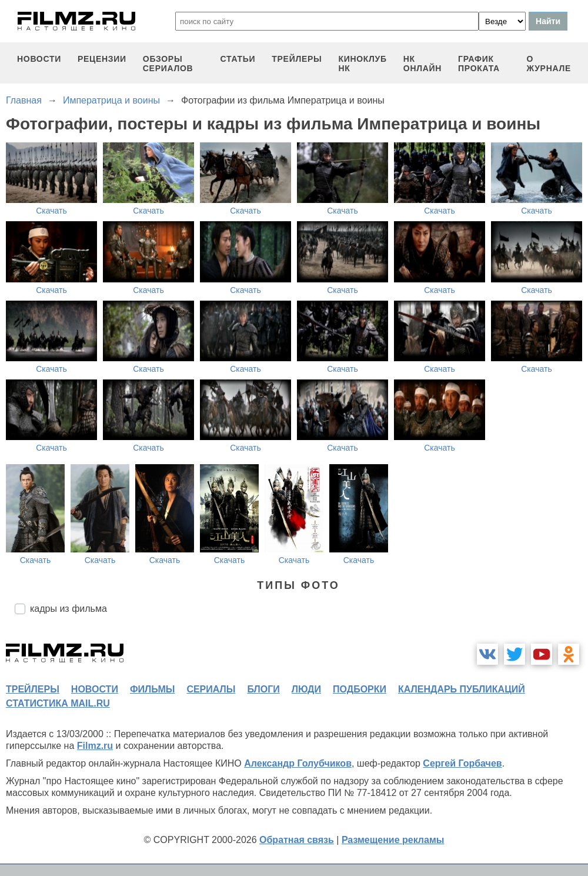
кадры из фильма (69, 609)
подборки (360, 689)
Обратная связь (297, 840)
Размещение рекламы (393, 840)
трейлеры (297, 59)
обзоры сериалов (168, 64)
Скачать (51, 211)
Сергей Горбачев (462, 763)
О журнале (549, 64)
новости (39, 59)
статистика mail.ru (58, 703)
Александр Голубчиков (298, 763)
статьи (238, 59)
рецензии (102, 59)
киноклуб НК (362, 64)
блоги (263, 689)
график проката (479, 64)
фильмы (152, 689)
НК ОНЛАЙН (422, 64)
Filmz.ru (95, 746)
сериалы (211, 689)
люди (306, 689)
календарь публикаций (462, 689)
